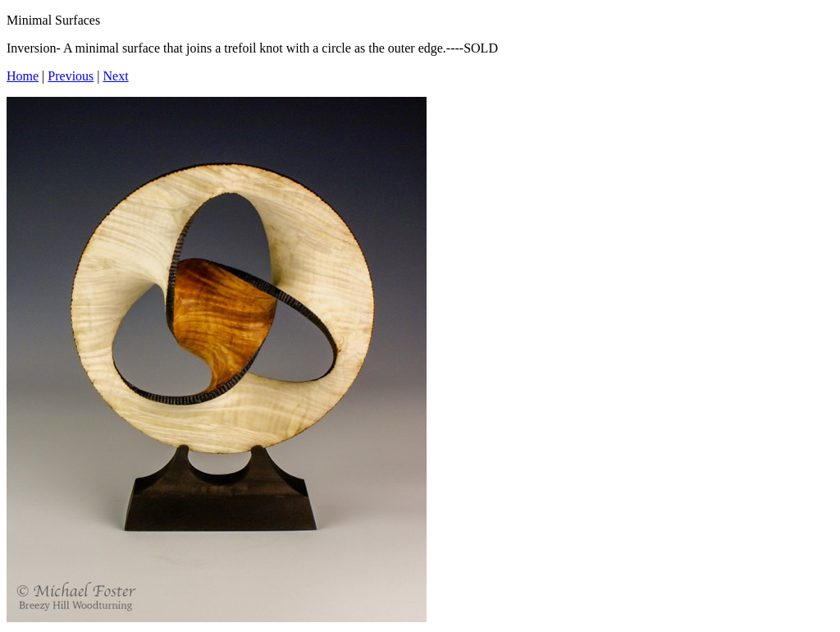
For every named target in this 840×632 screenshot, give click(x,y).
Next (116, 76)
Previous (71, 76)
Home (23, 76)
